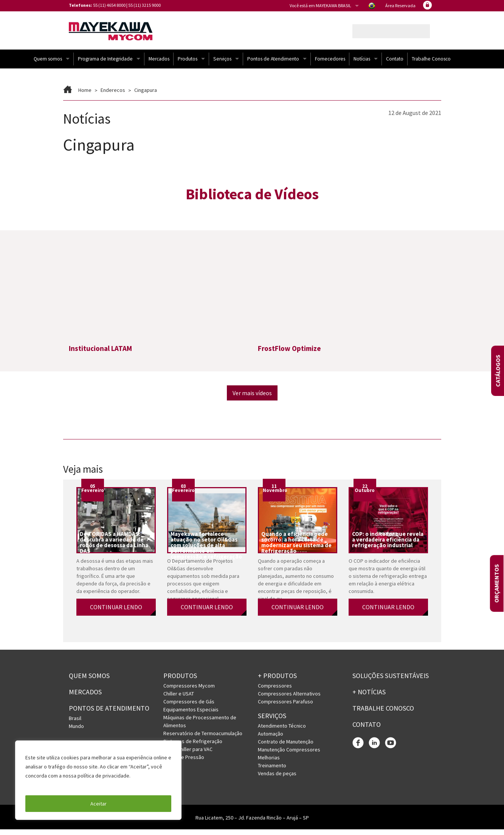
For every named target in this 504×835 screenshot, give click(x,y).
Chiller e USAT (179, 699)
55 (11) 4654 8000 (109, 5)
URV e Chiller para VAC (188, 754)
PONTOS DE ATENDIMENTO (109, 713)
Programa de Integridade (105, 64)
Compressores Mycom (189, 691)
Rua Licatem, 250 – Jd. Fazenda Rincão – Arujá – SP (252, 823)
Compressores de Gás (189, 707)
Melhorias (269, 763)
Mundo (76, 731)
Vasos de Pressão (184, 762)
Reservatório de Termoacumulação (203, 739)
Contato (395, 64)
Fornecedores (330, 64)
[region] (98, 780)
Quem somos (48, 64)
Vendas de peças (277, 779)
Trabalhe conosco (383, 713)
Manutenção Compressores (289, 755)
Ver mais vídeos (252, 399)
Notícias (362, 64)
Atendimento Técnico (282, 731)
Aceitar (98, 804)
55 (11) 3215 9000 (144, 5)
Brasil (75, 723)
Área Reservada (400, 5)
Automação (271, 739)
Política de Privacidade (53, 785)
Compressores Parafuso (285, 707)
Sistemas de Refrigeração (193, 747)
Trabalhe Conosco (431, 64)
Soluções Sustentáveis (391, 681)
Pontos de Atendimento (273, 64)
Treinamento (272, 771)
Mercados (159, 64)
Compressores (275, 691)
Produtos (188, 64)
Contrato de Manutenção (286, 747)
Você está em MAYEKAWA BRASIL (320, 5)
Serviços (222, 64)
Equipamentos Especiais (191, 715)
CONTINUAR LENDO (116, 613)
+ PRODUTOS (277, 681)
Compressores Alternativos (289, 699)
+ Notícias (369, 697)
